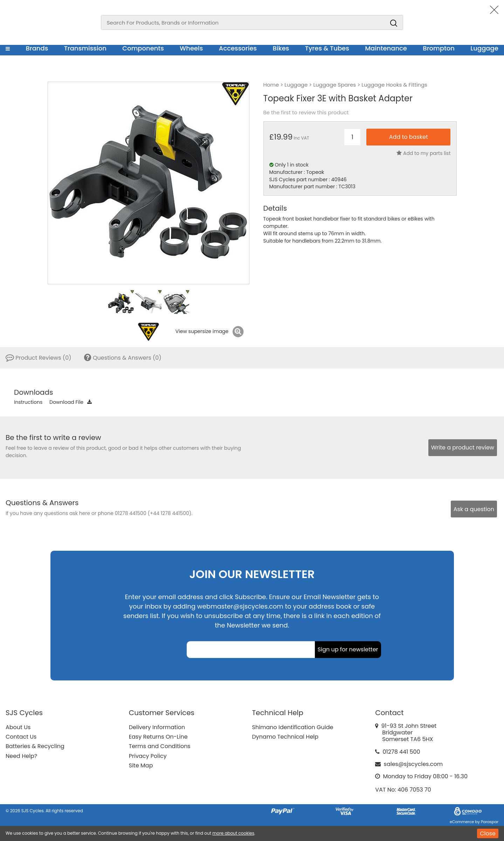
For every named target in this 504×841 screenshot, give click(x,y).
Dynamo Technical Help (285, 737)
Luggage (484, 48)
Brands (37, 48)
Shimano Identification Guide (293, 727)
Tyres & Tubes (327, 48)
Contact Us (21, 737)
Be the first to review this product (306, 113)
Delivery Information (157, 727)
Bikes (281, 48)
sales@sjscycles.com (413, 764)
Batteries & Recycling (35, 746)
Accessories (238, 48)
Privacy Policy (148, 756)
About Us (18, 727)
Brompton (439, 48)
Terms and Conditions (160, 746)
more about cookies (233, 833)
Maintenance (386, 48)
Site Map (141, 765)
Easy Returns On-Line (158, 737)
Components (143, 48)
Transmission (85, 48)
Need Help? (21, 756)
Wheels (191, 48)
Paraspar (490, 822)
